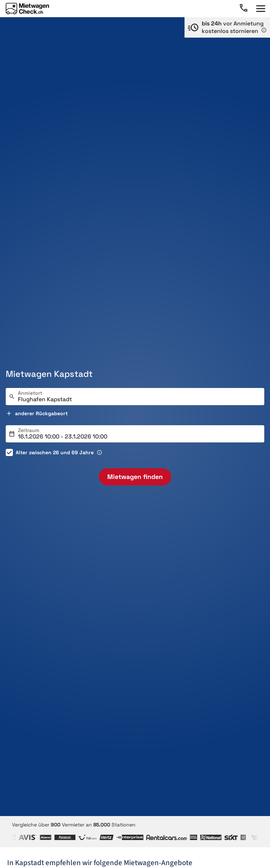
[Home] (27, 9)
